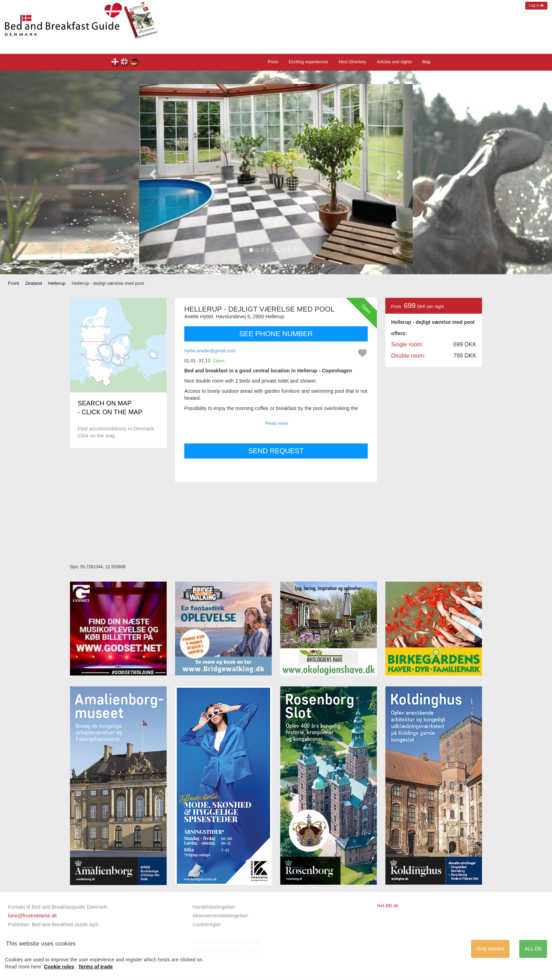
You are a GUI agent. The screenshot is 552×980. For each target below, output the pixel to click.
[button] (153, 174)
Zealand (34, 283)
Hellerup (57, 283)
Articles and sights (394, 62)
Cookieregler (207, 924)
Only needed (490, 949)
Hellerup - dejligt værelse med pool (115, 63)
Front (273, 62)
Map (426, 62)
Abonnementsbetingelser (220, 916)
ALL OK (533, 949)
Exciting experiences (309, 62)
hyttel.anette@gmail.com (210, 351)
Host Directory (353, 62)
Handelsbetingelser (214, 907)
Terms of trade (96, 967)
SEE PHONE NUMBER (276, 334)
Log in (536, 5)
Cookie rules (59, 967)
